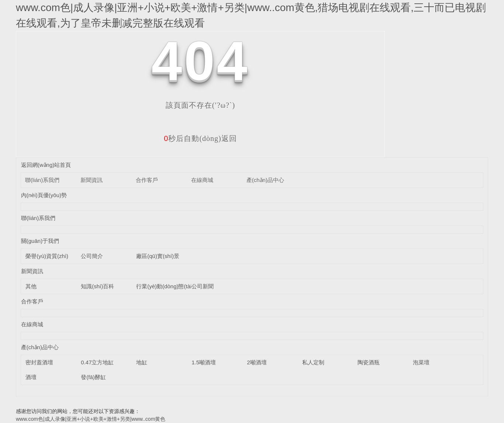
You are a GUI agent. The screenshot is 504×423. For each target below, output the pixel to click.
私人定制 (313, 362)
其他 (31, 286)
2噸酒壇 (257, 362)
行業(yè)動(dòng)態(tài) (165, 286)
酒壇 (31, 377)
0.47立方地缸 (97, 362)
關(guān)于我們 (40, 241)
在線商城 (202, 180)
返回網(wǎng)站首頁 (46, 165)
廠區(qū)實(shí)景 (158, 256)
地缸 (142, 362)
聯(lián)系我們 (42, 180)
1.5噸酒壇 (204, 362)
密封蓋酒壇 (39, 362)
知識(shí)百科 (97, 286)
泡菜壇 (421, 362)
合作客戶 (147, 180)
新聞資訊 (92, 180)
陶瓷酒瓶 (369, 362)
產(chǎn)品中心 (265, 180)
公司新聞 (203, 286)
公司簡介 (92, 256)
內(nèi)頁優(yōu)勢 (44, 195)
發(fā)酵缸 (93, 377)
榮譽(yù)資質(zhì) (47, 256)
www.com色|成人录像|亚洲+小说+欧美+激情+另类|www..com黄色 (91, 419)
